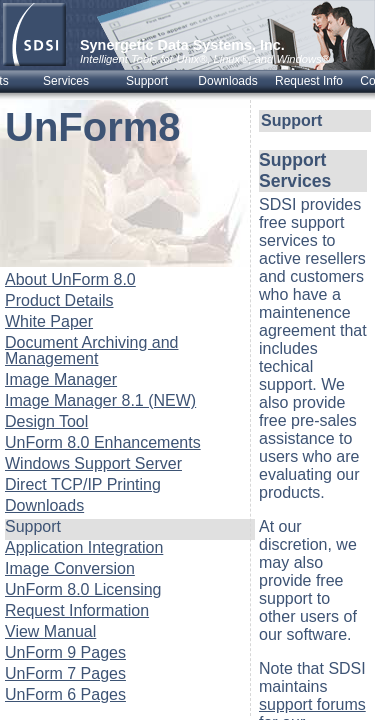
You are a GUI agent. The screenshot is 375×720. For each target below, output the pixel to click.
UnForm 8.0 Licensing (83, 589)
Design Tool (46, 421)
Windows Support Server (93, 463)
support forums (312, 704)
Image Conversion (70, 568)
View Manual (50, 631)
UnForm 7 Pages (65, 673)
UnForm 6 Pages (65, 694)
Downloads (44, 505)
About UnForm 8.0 (70, 279)
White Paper (49, 321)
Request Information (77, 610)
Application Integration (84, 547)
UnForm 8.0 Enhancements (103, 442)
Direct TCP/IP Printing (83, 484)
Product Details (59, 300)
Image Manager (61, 379)
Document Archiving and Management (91, 350)
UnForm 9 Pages (65, 652)
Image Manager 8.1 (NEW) (100, 400)
